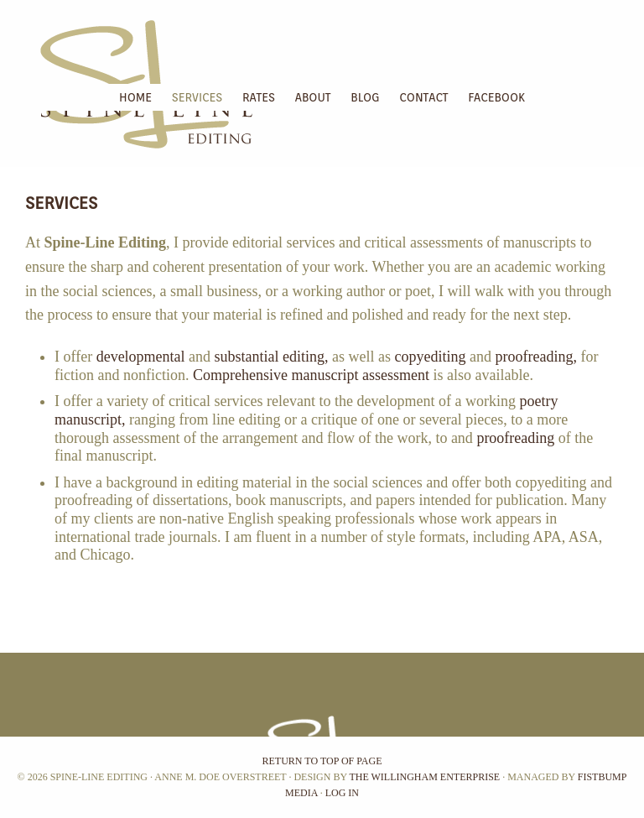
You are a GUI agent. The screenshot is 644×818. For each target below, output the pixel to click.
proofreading (515, 438)
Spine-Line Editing (5, 42)
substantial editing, (272, 357)
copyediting (431, 357)
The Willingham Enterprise (424, 777)
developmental (141, 357)
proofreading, (536, 357)
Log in (342, 793)
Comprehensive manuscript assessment (311, 375)
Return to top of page (322, 761)
